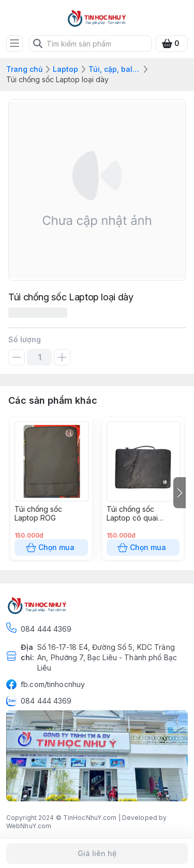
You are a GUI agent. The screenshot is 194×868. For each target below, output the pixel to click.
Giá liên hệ (97, 854)
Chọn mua (51, 547)
